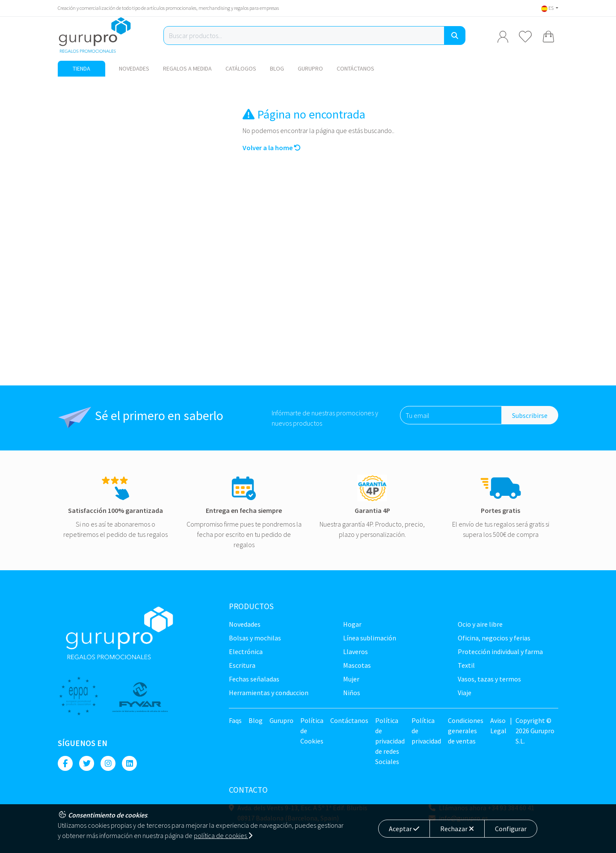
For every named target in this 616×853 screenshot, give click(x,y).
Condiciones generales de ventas (466, 731)
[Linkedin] (129, 763)
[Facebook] (65, 763)
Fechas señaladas (254, 679)
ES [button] (548, 8)
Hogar (352, 624)
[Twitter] (87, 763)
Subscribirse (530, 415)
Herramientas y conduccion (269, 693)
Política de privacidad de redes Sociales (390, 741)
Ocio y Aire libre (480, 624)
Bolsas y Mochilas (255, 638)
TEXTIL (466, 665)
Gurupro (310, 68)
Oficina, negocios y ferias (494, 638)
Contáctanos (355, 68)
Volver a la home (272, 148)
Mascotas (357, 665)
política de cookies (223, 835)
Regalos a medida (187, 68)
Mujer (351, 679)
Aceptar (404, 829)
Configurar (511, 829)
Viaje (465, 693)
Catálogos (241, 68)
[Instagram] (108, 763)
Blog (277, 68)
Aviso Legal (498, 726)
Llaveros (355, 652)
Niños (352, 693)
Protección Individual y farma (500, 652)
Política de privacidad (426, 731)
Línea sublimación (370, 638)
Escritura (242, 665)
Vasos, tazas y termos (489, 679)
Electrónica (246, 652)
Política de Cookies (312, 731)
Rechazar (457, 829)
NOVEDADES (134, 68)
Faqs (235, 720)
